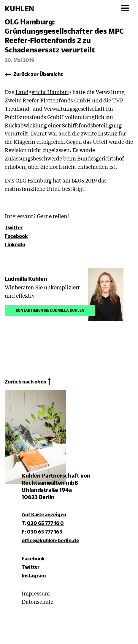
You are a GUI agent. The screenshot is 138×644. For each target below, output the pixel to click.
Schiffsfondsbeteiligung (92, 125)
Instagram (34, 575)
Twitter (14, 227)
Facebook (16, 236)
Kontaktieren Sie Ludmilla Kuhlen (50, 310)
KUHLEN (19, 9)
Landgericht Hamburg (43, 92)
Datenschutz (38, 601)
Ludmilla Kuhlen (26, 279)
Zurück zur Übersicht (38, 74)
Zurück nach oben (26, 382)
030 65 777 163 (45, 532)
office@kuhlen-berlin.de (50, 540)
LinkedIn (15, 244)
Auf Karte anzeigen (44, 514)
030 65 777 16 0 (45, 523)
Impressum (36, 593)
